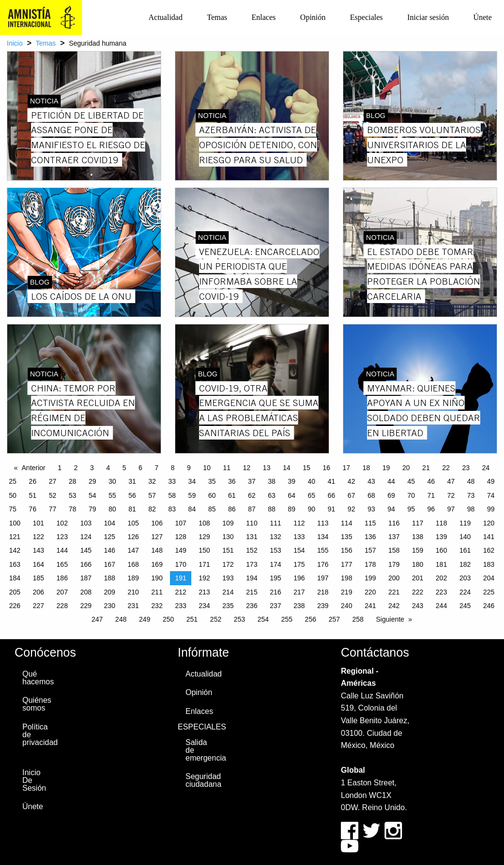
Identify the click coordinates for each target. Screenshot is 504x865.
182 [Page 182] (465, 564)
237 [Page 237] (276, 606)
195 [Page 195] (276, 578)
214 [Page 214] (228, 592)
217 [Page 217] (299, 592)
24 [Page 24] (486, 468)
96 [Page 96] (431, 509)
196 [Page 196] (299, 578)
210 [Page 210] (133, 592)
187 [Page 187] (86, 578)
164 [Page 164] (39, 564)
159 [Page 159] (418, 550)
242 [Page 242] (394, 606)
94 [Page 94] (391, 509)
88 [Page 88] (272, 509)
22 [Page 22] (446, 468)
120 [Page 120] (489, 523)
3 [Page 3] (92, 468)
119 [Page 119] (465, 523)
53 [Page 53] (72, 495)
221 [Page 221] (394, 592)
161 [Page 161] (465, 550)
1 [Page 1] (60, 468)
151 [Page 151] (228, 550)
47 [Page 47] (451, 481)
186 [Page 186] (62, 578)
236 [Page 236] (252, 606)
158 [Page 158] (394, 550)
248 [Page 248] (121, 619)
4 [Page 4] (108, 468)
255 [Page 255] (287, 619)
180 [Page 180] (418, 564)
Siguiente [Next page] (390, 619)
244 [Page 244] (441, 606)
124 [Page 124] (86, 537)
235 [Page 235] (228, 606)
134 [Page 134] (323, 537)
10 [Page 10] (207, 468)
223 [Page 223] (441, 592)
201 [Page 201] (418, 578)
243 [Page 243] (418, 606)
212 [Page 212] (180, 592)
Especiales (367, 17)
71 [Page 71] (431, 495)
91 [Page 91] (332, 509)
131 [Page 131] (252, 537)
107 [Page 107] (180, 523)
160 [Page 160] (441, 550)
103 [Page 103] (86, 523)
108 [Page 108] (204, 523)
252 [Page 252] (216, 619)
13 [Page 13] (267, 468)
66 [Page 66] (332, 495)
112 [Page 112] (299, 523)
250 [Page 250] (168, 619)
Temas (217, 17)
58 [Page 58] (172, 495)
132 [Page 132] (276, 537)
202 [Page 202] (441, 578)
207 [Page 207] (62, 592)
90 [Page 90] (312, 509)
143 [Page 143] (39, 550)
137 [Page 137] (394, 537)
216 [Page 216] (276, 592)
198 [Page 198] (346, 578)
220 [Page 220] (370, 592)
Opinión (313, 17)
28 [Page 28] (72, 481)
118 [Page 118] (441, 523)
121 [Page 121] (15, 537)
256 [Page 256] (311, 619)
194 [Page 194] (252, 578)
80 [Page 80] (112, 509)
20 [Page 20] (406, 468)
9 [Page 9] (189, 468)
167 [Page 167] (109, 564)
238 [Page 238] (299, 606)
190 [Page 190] (157, 578)
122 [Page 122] (39, 537)
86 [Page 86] (232, 509)
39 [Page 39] (292, 481)
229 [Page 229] (86, 606)
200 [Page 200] (394, 578)
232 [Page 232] (157, 606)
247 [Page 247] (97, 619)
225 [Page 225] (489, 592)
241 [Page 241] (370, 606)
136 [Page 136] (370, 537)
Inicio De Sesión (34, 780)
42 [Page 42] (352, 481)
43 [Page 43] (371, 481)
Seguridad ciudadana (200, 780)
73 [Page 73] (471, 495)
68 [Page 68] (371, 495)
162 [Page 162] (489, 550)
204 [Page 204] (489, 578)
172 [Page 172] (228, 564)
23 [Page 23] (466, 468)
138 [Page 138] (418, 537)
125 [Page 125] (109, 537)
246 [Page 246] (489, 606)
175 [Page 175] (299, 564)
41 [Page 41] (332, 481)
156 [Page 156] (346, 550)
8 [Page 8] (173, 468)
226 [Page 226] (15, 606)
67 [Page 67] (352, 495)
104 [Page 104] (109, 523)
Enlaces (264, 17)
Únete (483, 17)
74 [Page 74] (491, 495)
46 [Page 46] (431, 481)
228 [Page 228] (62, 606)
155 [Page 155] (323, 550)
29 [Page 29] (92, 481)
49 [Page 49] (491, 481)
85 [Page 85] (212, 509)
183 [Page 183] (489, 564)
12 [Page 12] (247, 468)
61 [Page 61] (232, 495)
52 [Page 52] (52, 495)
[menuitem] (166, 17)
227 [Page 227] (39, 606)
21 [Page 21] (426, 468)
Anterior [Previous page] (34, 468)
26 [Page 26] (33, 481)
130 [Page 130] (228, 537)
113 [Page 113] (323, 523)
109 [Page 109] (228, 523)
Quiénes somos (37, 704)
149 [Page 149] (180, 550)
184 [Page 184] (15, 578)
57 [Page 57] (152, 495)
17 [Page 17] (346, 468)
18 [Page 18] (367, 468)
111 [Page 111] (276, 523)
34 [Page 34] (192, 481)
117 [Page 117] (418, 523)
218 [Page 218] (323, 592)
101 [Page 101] (39, 523)
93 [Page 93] (371, 509)
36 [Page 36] (232, 481)
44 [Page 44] (391, 481)
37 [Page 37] (252, 481)
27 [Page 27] (52, 481)
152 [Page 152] (252, 550)
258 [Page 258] (358, 619)
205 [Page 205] (15, 592)
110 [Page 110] (252, 523)
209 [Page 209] (109, 592)
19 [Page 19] (386, 468)
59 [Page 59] (192, 495)
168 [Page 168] (133, 564)
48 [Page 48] (471, 481)
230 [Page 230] (109, 606)
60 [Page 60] (212, 495)
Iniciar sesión (428, 17)
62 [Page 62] (252, 495)
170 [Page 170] (180, 564)
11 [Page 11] (227, 468)
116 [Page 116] (394, 523)
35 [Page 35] (212, 481)
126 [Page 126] (133, 537)
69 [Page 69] (391, 495)
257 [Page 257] (334, 619)
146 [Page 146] (109, 550)
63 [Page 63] (272, 495)
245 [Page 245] (465, 606)
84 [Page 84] (192, 509)
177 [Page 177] (346, 564)
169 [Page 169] (157, 564)
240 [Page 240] (346, 606)
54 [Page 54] (92, 495)
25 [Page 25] (13, 481)
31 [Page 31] (133, 481)
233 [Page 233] (180, 606)
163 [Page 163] (15, 564)
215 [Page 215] (252, 592)
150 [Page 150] (204, 550)
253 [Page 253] (239, 619)
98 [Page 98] (471, 509)
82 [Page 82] (152, 509)
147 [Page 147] (133, 550)
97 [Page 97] (451, 509)
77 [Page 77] (52, 509)
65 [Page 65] (312, 495)
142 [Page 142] (15, 550)
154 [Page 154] (299, 550)
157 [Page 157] (370, 550)
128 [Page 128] (180, 537)
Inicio (15, 43)
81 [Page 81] (133, 509)
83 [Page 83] (172, 509)
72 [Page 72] (451, 495)
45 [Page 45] (411, 481)
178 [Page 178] (370, 564)
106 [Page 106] (157, 523)
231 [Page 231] (133, 606)
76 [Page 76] (33, 509)
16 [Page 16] (326, 468)
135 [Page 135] (346, 537)
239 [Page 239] (323, 606)
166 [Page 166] (86, 564)
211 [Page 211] (157, 592)
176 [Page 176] (323, 564)
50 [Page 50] (13, 495)
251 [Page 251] (192, 619)
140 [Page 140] (465, 537)
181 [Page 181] (441, 564)
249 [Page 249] (144, 619)
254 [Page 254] (263, 619)
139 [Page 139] (441, 537)
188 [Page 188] (109, 578)
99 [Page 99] (491, 509)
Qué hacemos (37, 678)
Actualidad (166, 17)
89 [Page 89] (292, 509)
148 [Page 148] (157, 550)
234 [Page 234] (204, 606)
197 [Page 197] (323, 578)
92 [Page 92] (352, 509)
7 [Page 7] (157, 468)
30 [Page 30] (112, 481)
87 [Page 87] (252, 509)
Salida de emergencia (200, 750)
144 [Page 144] (62, 550)
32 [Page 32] (152, 481)
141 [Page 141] (489, 537)
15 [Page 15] (306, 468)
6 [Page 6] (140, 468)
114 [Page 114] (346, 523)
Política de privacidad (37, 735)
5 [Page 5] (124, 468)
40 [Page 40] (312, 481)
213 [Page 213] (204, 592)
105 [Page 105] (133, 523)
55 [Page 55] (112, 495)
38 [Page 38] (272, 481)
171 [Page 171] (204, 564)
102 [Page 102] (62, 523)
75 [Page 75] (13, 509)
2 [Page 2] (76, 468)
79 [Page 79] (92, 509)
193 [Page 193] (228, 578)
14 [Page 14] (286, 468)
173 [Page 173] (252, 564)
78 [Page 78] (72, 509)
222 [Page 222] (418, 592)
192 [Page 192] (204, 578)
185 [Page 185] (39, 578)
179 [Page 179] (394, 564)
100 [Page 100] (15, 523)
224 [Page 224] (465, 592)
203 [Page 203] (465, 578)
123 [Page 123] (62, 537)
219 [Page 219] (346, 592)
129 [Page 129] (204, 537)
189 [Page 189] (133, 578)
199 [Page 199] (370, 578)
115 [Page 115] (370, 523)
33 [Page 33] (172, 481)
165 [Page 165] (62, 564)
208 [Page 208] (86, 592)
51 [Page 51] (33, 495)
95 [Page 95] (411, 509)
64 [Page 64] (292, 495)
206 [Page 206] (39, 592)
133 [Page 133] (299, 537)
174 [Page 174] (276, 564)
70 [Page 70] (411, 495)
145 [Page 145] (86, 550)
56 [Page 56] (133, 495)
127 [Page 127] (157, 537)
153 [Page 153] (276, 550)
